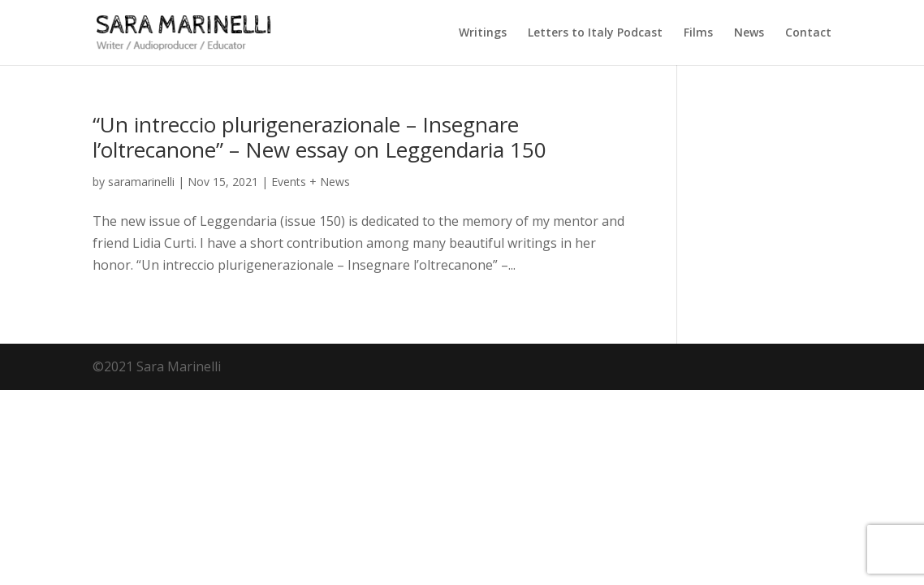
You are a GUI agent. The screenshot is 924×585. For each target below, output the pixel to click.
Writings (483, 33)
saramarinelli (141, 182)
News (749, 33)
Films (698, 33)
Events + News (311, 182)
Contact (808, 33)
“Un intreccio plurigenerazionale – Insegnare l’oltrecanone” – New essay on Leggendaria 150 (320, 137)
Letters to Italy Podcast (595, 33)
